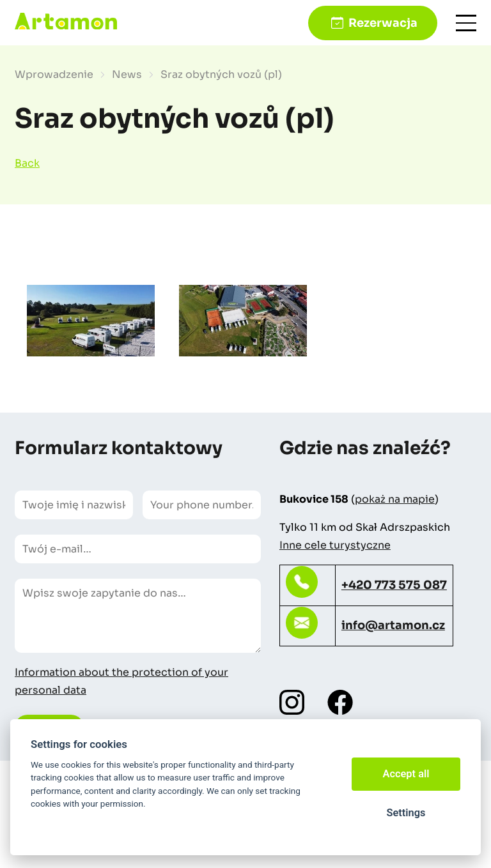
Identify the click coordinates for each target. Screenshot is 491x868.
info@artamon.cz (393, 625)
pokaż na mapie (395, 499)
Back (27, 163)
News (127, 74)
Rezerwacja (383, 23)
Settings (406, 813)
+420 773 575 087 (394, 585)
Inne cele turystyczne (335, 545)
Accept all (406, 774)
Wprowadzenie (54, 74)
